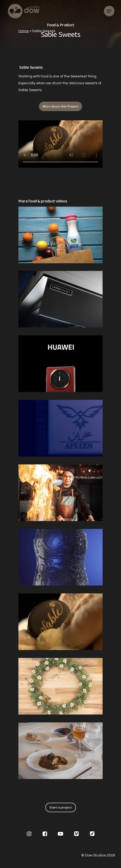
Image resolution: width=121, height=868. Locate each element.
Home (24, 31)
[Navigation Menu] (109, 11)
